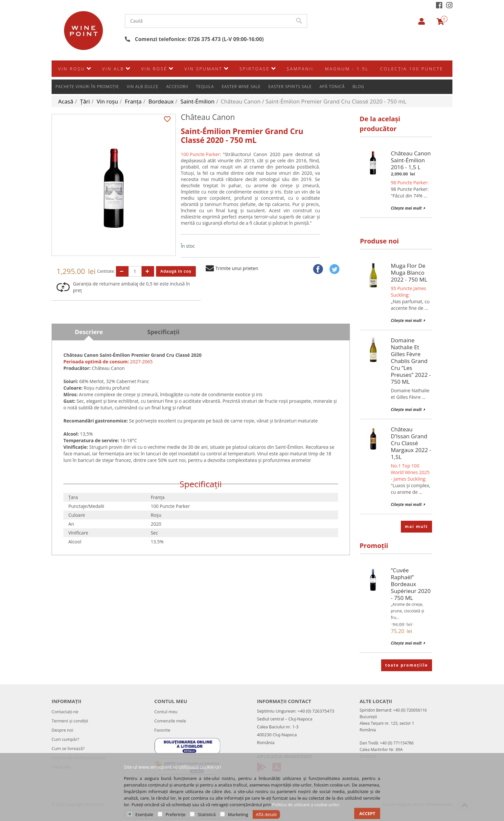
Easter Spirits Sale (290, 68)
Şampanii (300, 83)
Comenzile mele (170, 721)
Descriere (89, 332)
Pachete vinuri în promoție (87, 68)
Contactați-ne (65, 712)
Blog (358, 68)
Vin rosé (154, 83)
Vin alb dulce (143, 68)
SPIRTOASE (255, 83)
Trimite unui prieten (232, 268)
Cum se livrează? (68, 748)
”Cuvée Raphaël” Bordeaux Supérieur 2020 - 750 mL (411, 584)
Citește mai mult (408, 208)
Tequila (205, 68)
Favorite (162, 730)
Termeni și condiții (70, 721)
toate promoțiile (406, 665)
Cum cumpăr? (65, 739)
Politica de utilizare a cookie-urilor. (306, 805)
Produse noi (379, 241)
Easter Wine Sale (241, 68)
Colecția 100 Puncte (412, 83)
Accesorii (177, 68)
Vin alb (113, 83)
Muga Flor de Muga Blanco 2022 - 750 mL (409, 273)
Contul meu (166, 712)
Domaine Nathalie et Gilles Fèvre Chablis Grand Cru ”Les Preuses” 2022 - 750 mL (411, 361)
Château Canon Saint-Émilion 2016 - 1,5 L (411, 160)
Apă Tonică (332, 68)
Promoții (374, 546)
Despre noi (62, 730)
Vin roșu (72, 83)
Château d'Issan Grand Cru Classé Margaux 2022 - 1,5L (411, 443)
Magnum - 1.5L (347, 83)
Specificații (163, 332)
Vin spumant (203, 83)
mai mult (416, 526)
